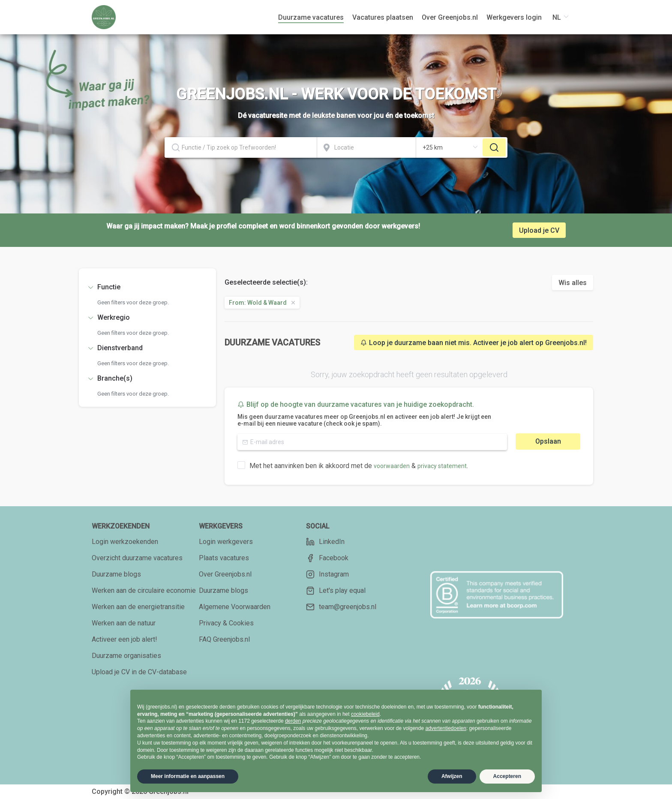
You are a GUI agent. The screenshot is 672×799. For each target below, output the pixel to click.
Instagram (327, 574)
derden (293, 721)
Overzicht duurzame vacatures (137, 558)
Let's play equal (336, 591)
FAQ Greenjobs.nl (224, 639)
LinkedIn (325, 542)
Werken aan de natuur (124, 623)
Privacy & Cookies (226, 623)
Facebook (327, 558)
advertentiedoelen (445, 728)
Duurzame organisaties (126, 656)
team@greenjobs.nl (341, 607)
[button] (147, 287)
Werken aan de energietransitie (138, 607)
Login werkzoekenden (125, 542)
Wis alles (573, 283)
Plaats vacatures (224, 558)
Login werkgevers (226, 542)
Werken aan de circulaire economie (144, 590)
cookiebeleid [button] (365, 714)
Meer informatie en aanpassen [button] (188, 776)
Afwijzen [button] (452, 776)
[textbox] (241, 147)
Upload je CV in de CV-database (139, 672)
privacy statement (442, 466)
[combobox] (241, 147)
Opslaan (548, 441)
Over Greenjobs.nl (225, 574)
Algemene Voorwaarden (235, 607)
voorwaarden (392, 466)
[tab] (147, 287)
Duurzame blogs (116, 574)
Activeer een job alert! (124, 639)
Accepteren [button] (507, 776)
